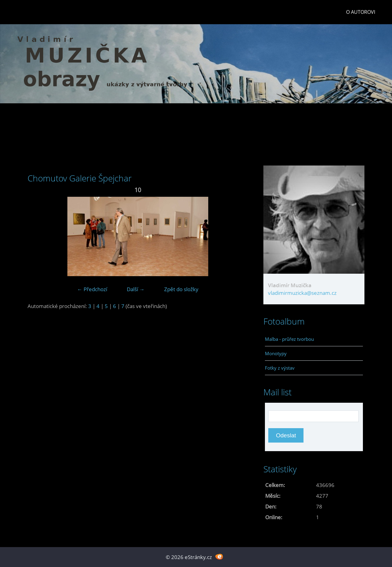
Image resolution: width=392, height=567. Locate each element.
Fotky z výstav (280, 368)
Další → (136, 289)
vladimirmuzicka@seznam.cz (302, 293)
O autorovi (361, 12)
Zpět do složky (181, 289)
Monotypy (276, 353)
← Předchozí (92, 289)
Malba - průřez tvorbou (289, 339)
